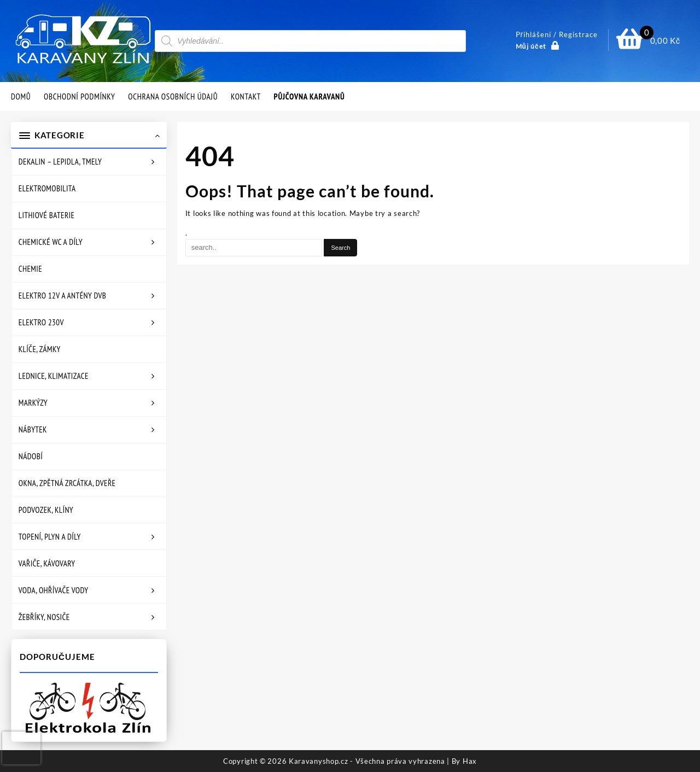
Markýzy (33, 403)
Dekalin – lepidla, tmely (60, 162)
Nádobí (31, 456)
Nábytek (33, 429)
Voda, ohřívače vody (54, 590)
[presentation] (21, 748)
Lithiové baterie (46, 215)
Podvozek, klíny (46, 510)
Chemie (30, 269)
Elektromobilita (47, 188)
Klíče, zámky (40, 349)
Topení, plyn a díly (50, 537)
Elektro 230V (41, 322)
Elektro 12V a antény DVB (62, 296)
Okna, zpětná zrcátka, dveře (67, 483)
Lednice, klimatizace (54, 376)
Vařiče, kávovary (47, 563)
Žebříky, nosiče (44, 617)
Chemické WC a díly (51, 242)
